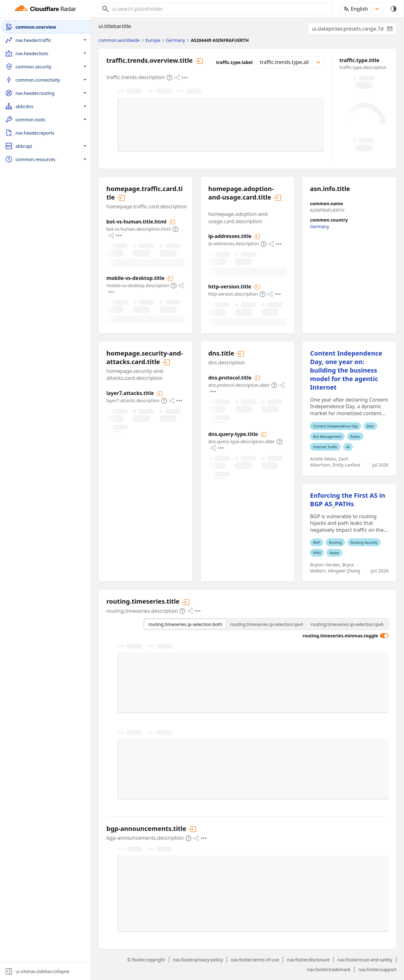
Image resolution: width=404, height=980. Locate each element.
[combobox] (220, 9)
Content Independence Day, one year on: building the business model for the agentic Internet (346, 370)
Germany (320, 226)
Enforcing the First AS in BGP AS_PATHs (348, 500)
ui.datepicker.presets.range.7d (354, 30)
